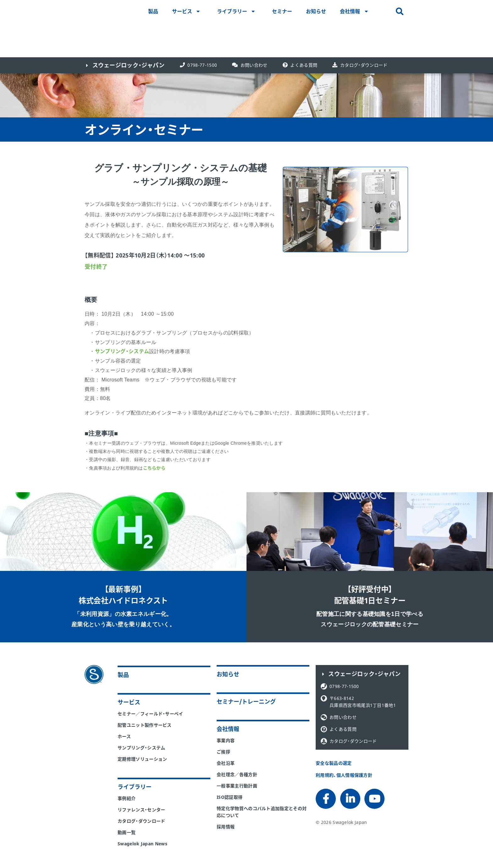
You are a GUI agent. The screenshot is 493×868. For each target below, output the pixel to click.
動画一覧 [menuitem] (127, 832)
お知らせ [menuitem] (228, 674)
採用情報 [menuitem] (226, 827)
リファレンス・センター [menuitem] (141, 810)
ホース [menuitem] (124, 736)
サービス (182, 11)
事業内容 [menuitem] (226, 740)
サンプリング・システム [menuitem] (141, 748)
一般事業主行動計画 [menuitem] (237, 786)
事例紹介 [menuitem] (127, 798)
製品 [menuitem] (123, 675)
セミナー (282, 11)
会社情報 (350, 11)
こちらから (154, 468)
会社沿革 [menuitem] (226, 763)
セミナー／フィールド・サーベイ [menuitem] (150, 714)
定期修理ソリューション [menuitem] (142, 759)
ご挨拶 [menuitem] (223, 752)
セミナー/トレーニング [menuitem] (246, 702)
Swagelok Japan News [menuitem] (142, 844)
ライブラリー (232, 11)
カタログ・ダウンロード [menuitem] (141, 821)
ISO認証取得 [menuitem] (230, 797)
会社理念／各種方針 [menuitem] (237, 774)
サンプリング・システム (122, 351)
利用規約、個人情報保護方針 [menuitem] (344, 775)
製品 (153, 11)
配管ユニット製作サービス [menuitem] (145, 725)
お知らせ (316, 11)
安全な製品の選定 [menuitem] (334, 763)
